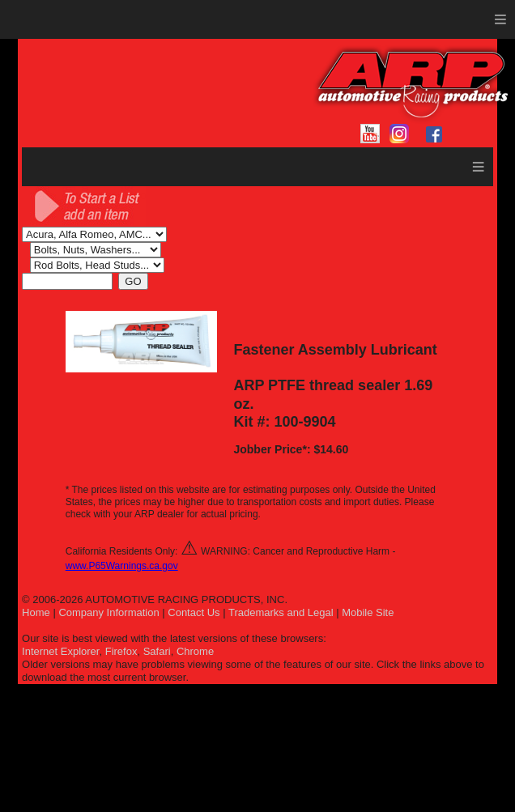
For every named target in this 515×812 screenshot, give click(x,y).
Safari (157, 651)
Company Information (109, 612)
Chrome (195, 651)
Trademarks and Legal (281, 612)
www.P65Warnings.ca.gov (122, 566)
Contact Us (194, 612)
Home (36, 612)
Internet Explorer (60, 651)
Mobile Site (368, 612)
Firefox (121, 651)
